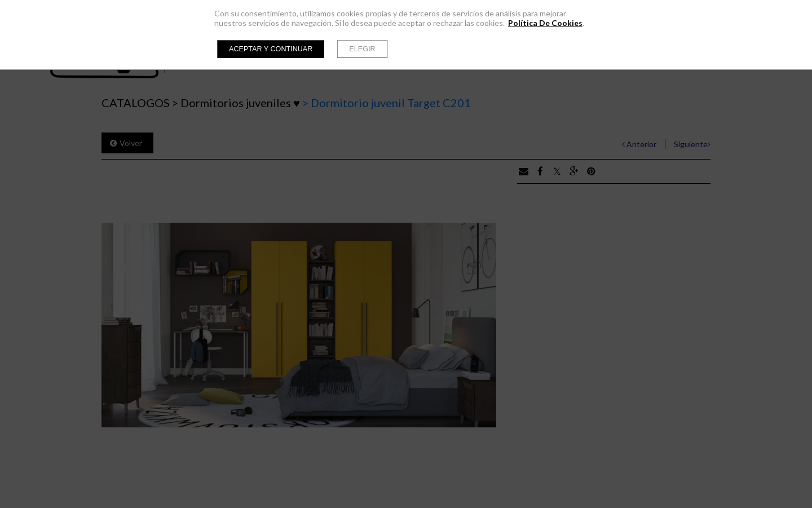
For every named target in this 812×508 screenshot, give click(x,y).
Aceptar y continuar (271, 49)
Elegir (362, 49)
